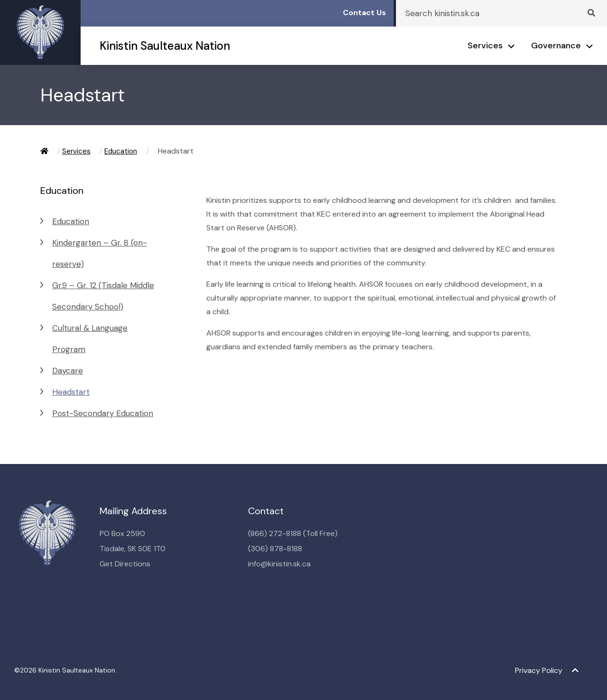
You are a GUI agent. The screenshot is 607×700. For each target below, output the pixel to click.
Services (485, 45)
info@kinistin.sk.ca (279, 564)
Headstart (71, 392)
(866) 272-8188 (275, 533)
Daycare (68, 371)
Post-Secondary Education (103, 413)
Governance (556, 45)
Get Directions (125, 564)
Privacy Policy (539, 670)
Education (121, 151)
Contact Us (364, 13)
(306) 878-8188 (275, 549)
